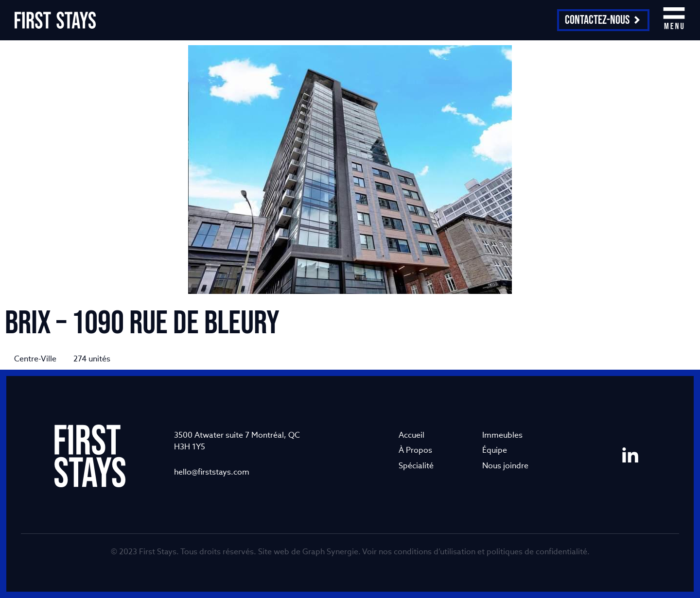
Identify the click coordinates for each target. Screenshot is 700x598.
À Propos (415, 450)
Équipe (495, 450)
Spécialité (416, 466)
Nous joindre (505, 466)
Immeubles (502, 435)
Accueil (411, 435)
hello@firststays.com (212, 472)
